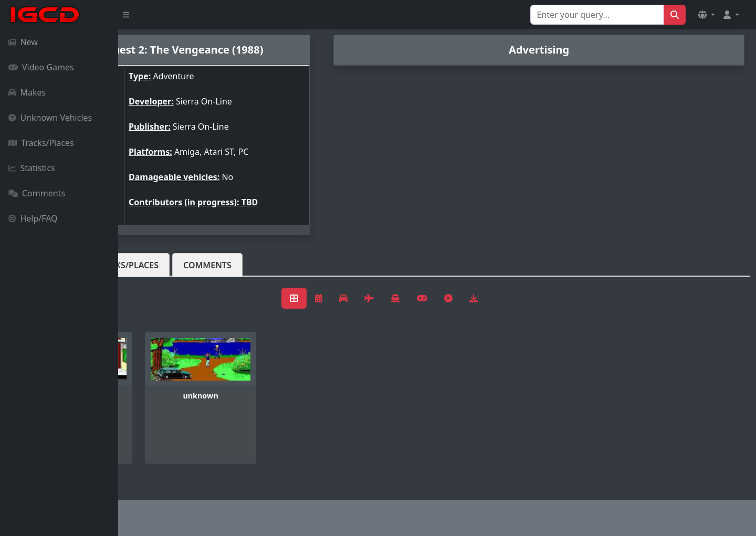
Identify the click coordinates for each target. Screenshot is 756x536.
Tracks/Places (41, 143)
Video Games (41, 67)
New (23, 42)
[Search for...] (597, 15)
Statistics (32, 168)
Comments (37, 193)
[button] (707, 15)
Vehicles (156, 265)
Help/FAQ (33, 218)
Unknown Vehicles (50, 118)
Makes (27, 92)
